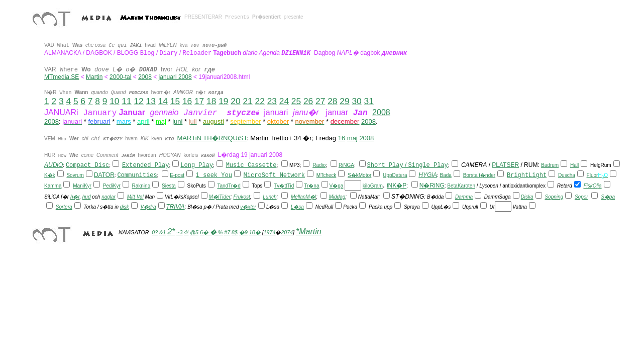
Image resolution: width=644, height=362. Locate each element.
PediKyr (112, 186)
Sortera (64, 207)
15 (175, 101)
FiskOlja (592, 186)
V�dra (148, 207)
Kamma (53, 186)
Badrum (550, 165)
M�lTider (220, 197)
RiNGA (346, 165)
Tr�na (311, 186)
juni (177, 121)
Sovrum (75, 175)
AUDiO (53, 165)
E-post (177, 175)
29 (344, 101)
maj (352, 138)
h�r (75, 197)
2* (171, 232)
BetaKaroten (461, 186)
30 (356, 101)
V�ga (337, 186)
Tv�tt (281, 186)
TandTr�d (229, 186)
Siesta (169, 186)
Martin (94, 77)
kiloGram (373, 186)
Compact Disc (87, 165)
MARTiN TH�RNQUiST (212, 138)
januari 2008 (175, 77)
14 (163, 101)
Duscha (567, 175)
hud (87, 197)
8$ (235, 232)
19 (223, 101)
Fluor (593, 175)
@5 (194, 232)
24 (284, 101)
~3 (179, 232)
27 (320, 101)
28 (332, 101)
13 (151, 101)
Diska (527, 197)
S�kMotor (359, 175)
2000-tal (120, 77)
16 (187, 101)
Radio (319, 165)
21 (247, 101)
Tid (291, 186)
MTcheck (326, 175)
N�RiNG (432, 186)
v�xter (248, 207)
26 (308, 101)
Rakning (141, 186)
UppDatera (395, 175)
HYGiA (428, 175)
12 (138, 101)
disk (125, 207)
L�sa (297, 207)
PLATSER (505, 165)
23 (272, 101)
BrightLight (527, 175)
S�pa (608, 197)
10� (255, 232)
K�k (50, 175)
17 (199, 101)
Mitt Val (135, 197)
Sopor (581, 197)
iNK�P (397, 186)
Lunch (270, 197)
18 (211, 101)
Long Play (197, 165)
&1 (163, 232)
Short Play (385, 165)
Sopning (554, 197)
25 (296, 101)
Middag (337, 197)
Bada (445, 175)
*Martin (309, 232)
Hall (574, 165)
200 (143, 77)
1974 (270, 232)
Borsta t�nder (479, 175)
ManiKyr (82, 186)
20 (235, 101)
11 (126, 101)
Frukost (241, 197)
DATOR (104, 175)
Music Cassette (251, 165)
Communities (137, 175)
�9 (243, 232)
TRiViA (176, 207)
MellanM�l (303, 197)
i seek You (214, 175)
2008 (381, 112)
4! (186, 232)
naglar (109, 197)
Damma (464, 197)
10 (114, 101)
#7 (227, 232)
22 (260, 101)
